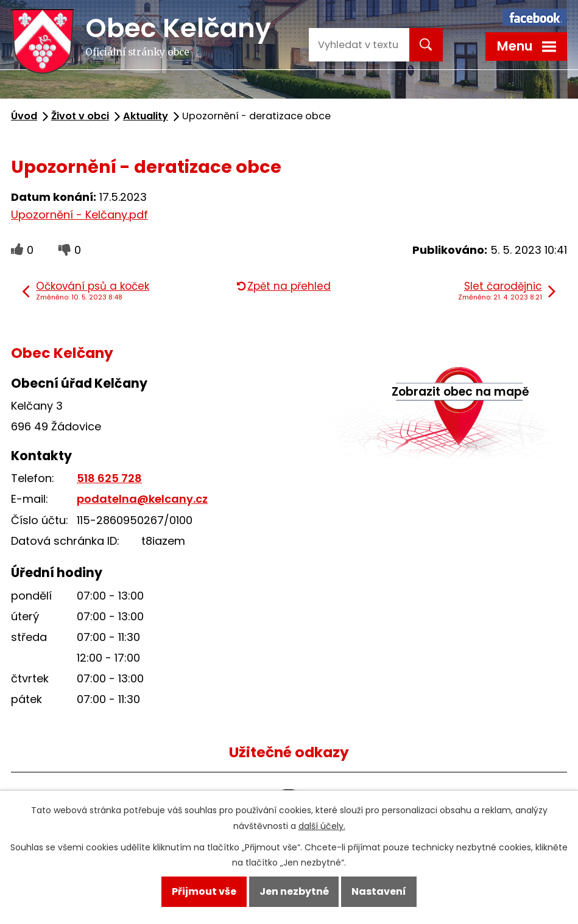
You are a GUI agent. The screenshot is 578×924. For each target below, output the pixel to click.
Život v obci (80, 116)
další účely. (322, 826)
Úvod (24, 116)
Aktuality (146, 116)
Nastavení (379, 891)
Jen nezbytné (294, 891)
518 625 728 (109, 478)
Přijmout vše (204, 891)
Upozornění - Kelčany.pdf (79, 215)
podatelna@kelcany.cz (142, 499)
